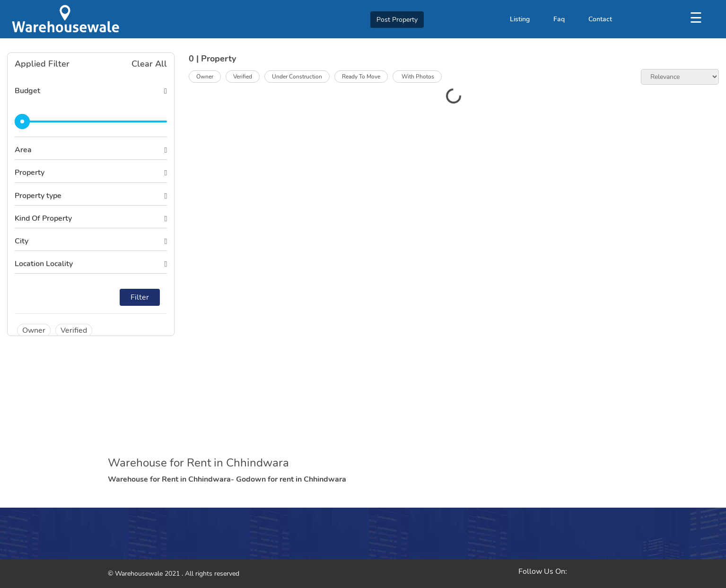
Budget (27, 91)
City (22, 241)
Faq (559, 19)
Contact (600, 19)
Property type (38, 196)
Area (23, 150)
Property (30, 173)
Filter (140, 297)
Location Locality (44, 264)
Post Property (397, 20)
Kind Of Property (43, 218)
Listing (520, 19)
